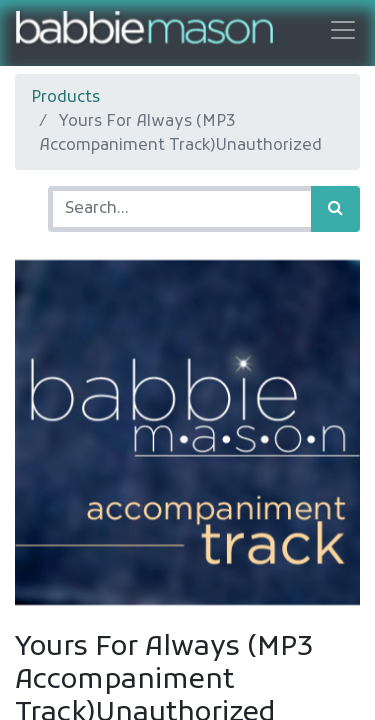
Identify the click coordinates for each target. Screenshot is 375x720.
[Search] (335, 209)
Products (65, 98)
